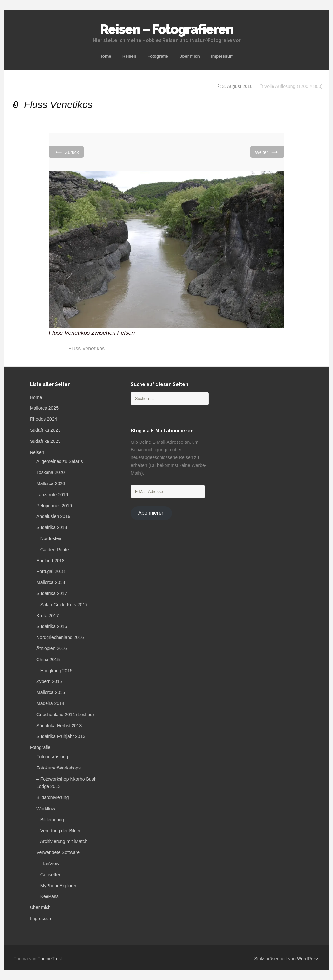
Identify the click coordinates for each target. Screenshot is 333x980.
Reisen (129, 56)
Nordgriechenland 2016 (60, 637)
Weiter (267, 152)
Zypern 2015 (49, 681)
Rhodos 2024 (43, 419)
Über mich (190, 56)
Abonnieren (151, 513)
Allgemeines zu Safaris (60, 461)
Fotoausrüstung (52, 757)
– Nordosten (49, 538)
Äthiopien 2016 (52, 648)
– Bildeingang (50, 820)
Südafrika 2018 (52, 527)
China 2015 (48, 660)
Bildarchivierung (53, 797)
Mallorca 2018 (51, 582)
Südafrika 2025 (45, 441)
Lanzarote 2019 (52, 495)
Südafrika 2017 (52, 593)
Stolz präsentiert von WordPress (287, 959)
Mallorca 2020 (51, 483)
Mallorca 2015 (51, 692)
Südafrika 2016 (52, 626)
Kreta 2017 (48, 616)
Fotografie (158, 56)
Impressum (222, 56)
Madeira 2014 (50, 703)
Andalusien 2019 (53, 516)
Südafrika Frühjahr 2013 (61, 736)
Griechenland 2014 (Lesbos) (65, 715)
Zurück (66, 152)
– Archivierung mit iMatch (62, 841)
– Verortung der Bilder (59, 831)
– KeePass (47, 896)
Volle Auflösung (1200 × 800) (293, 86)
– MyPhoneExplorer (56, 886)
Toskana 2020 (51, 472)
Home (105, 56)
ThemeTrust (50, 959)
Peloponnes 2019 (54, 506)
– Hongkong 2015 (54, 671)
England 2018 (50, 561)
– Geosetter (48, 875)
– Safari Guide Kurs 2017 (62, 605)
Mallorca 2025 (44, 408)
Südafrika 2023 (45, 430)
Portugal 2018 (51, 571)
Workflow (46, 809)
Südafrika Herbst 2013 (59, 726)
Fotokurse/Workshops (59, 768)
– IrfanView (48, 864)
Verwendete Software (58, 852)
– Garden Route (53, 550)
